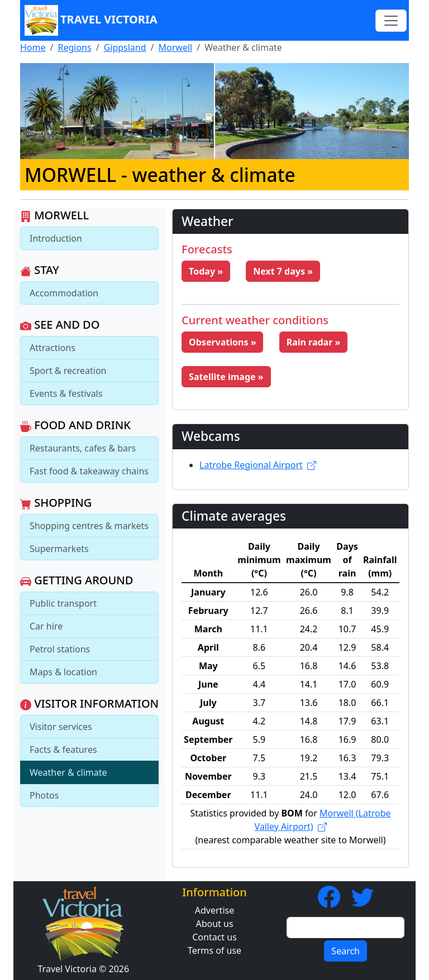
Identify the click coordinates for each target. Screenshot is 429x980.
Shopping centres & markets (89, 526)
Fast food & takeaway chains (89, 471)
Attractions (53, 348)
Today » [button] (206, 271)
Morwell (176, 47)
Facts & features (63, 750)
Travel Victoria (91, 20)
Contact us (214, 937)
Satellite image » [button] (226, 377)
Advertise (214, 910)
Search (345, 951)
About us (214, 924)
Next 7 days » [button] (283, 271)
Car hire (46, 626)
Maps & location (63, 672)
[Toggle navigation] (391, 21)
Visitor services (61, 727)
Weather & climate (68, 772)
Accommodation (64, 293)
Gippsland (125, 47)
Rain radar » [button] (314, 342)
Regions (74, 47)
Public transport (63, 603)
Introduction (56, 238)
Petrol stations (60, 649)
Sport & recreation (68, 371)
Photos (44, 795)
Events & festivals (66, 393)
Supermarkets (59, 549)
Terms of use (214, 950)
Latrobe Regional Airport (258, 465)
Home (33, 47)
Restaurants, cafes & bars (83, 448)
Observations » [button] (222, 342)
